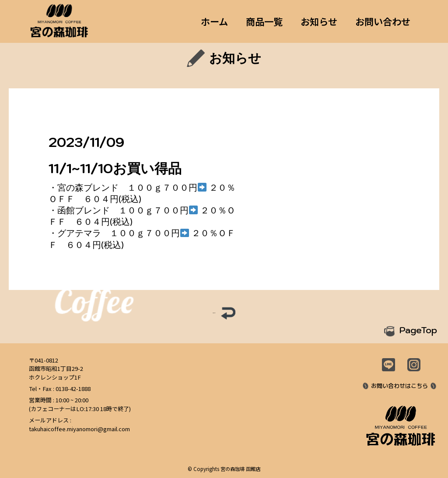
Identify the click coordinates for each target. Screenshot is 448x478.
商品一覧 (264, 21)
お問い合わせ (383, 21)
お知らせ (319, 21)
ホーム (214, 21)
